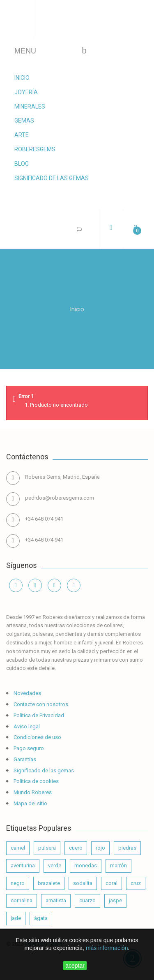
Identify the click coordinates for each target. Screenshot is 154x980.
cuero (76, 848)
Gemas (24, 120)
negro (18, 883)
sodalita (83, 883)
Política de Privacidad (38, 715)
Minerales (30, 107)
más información (107, 948)
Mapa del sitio (30, 803)
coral (111, 883)
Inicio (22, 78)
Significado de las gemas (52, 178)
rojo (100, 848)
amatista (56, 900)
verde (55, 865)
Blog (22, 164)
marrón (118, 865)
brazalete (49, 883)
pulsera (47, 848)
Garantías (24, 759)
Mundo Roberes (32, 792)
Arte (22, 135)
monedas (86, 865)
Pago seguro (28, 748)
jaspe (115, 900)
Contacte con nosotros (40, 704)
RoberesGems (35, 149)
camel (18, 848)
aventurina (23, 865)
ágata (41, 918)
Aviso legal (26, 726)
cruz (136, 883)
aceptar (75, 966)
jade (16, 918)
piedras (127, 848)
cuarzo (87, 900)
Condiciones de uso (37, 737)
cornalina (22, 900)
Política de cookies (36, 781)
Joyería (26, 92)
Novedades (27, 693)
